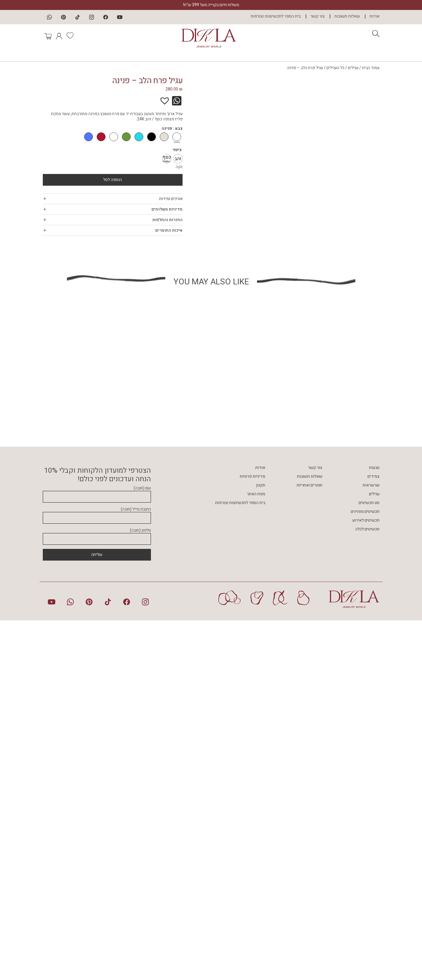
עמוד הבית (371, 68)
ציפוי (177, 150)
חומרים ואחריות (309, 845)
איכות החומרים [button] (113, 230)
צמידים (373, 836)
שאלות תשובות (347, 16)
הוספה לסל (113, 180)
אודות (375, 16)
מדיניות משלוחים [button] (113, 209)
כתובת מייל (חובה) (97, 874)
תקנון (261, 845)
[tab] (113, 199)
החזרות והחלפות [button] (113, 220)
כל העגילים (335, 68)
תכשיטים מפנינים (365, 871)
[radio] (178, 159)
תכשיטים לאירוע (366, 880)
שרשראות (371, 845)
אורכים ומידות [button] (113, 199)
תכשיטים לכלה (367, 889)
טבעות (374, 828)
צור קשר (318, 16)
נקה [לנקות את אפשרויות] (179, 167)
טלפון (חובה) (97, 895)
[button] (168, 98)
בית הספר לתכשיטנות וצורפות (276, 16)
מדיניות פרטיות (252, 836)
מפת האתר (256, 854)
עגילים (353, 68)
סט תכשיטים (369, 863)
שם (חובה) (97, 852)
